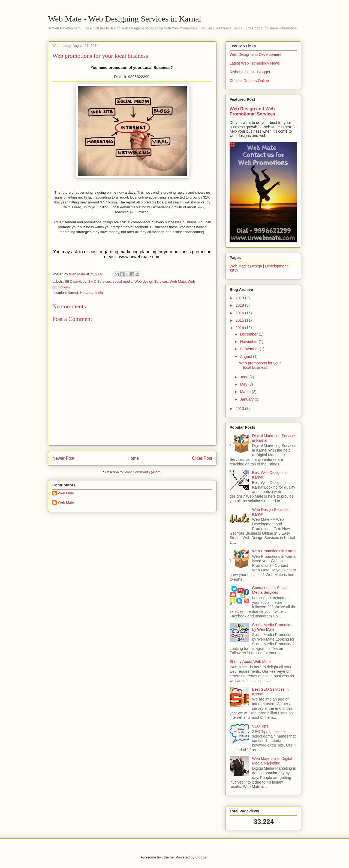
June (245, 377)
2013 (240, 409)
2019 (240, 298)
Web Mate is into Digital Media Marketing (272, 761)
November (249, 342)
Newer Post (63, 458)
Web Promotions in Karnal (274, 551)
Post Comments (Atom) (143, 472)
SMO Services (100, 281)
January (247, 399)
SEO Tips (260, 726)
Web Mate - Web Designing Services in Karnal (125, 19)
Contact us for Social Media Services (270, 590)
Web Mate (178, 281)
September (250, 349)
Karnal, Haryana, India (85, 293)
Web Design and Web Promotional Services (252, 111)
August (246, 357)
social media (123, 281)
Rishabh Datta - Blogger (250, 72)
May (244, 384)
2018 (240, 305)
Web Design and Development (255, 54)
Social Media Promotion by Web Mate (272, 627)
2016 (240, 313)
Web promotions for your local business (260, 365)
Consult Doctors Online (249, 81)
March (246, 392)
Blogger (201, 857)
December (249, 334)
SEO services (76, 281)
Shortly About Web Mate (250, 662)
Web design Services (151, 281)
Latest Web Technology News (255, 63)
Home (133, 458)
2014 (240, 328)
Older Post (202, 458)
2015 (240, 320)
